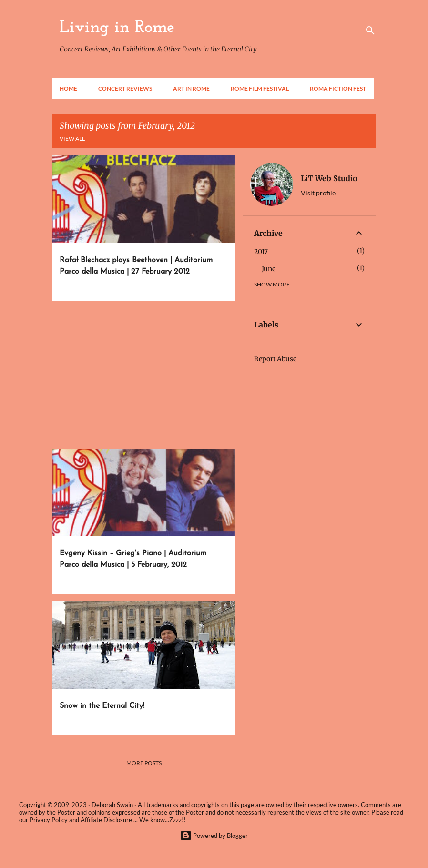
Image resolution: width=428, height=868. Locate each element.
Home (68, 88)
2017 (261, 252)
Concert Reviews (125, 88)
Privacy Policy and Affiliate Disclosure (81, 820)
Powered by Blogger (214, 836)
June (269, 269)
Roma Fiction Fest (338, 88)
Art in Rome (191, 88)
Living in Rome (117, 28)
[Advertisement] (140, 375)
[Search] (370, 31)
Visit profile (318, 193)
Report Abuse (275, 359)
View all (72, 138)
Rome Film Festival (260, 88)
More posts (144, 763)
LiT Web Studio (329, 178)
